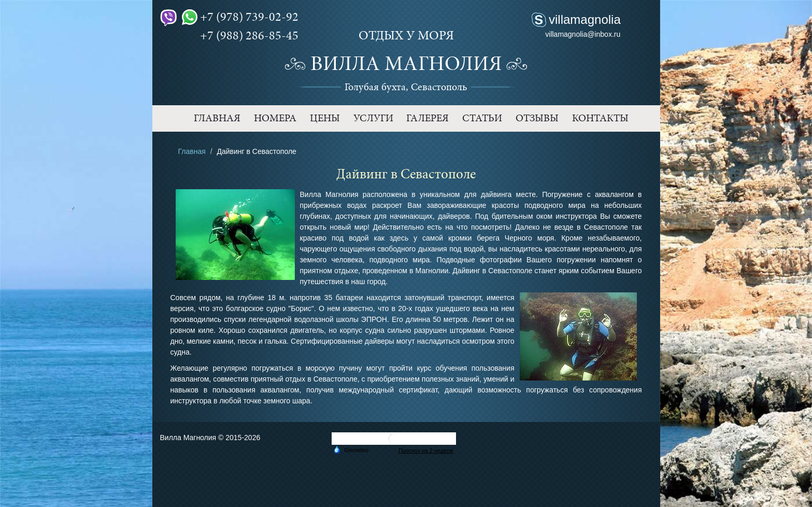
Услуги (373, 118)
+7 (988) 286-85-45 (240, 36)
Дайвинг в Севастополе (492, 271)
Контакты (600, 118)
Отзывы (537, 118)
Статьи (482, 118)
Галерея (428, 118)
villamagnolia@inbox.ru (583, 34)
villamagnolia (585, 19)
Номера (275, 118)
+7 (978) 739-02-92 (240, 17)
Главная (217, 118)
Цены (325, 118)
